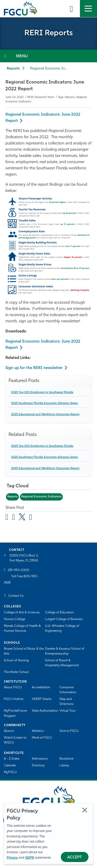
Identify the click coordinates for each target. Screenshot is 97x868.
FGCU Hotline (14, 699)
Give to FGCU (69, 731)
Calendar (10, 766)
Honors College (14, 619)
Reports (13, 69)
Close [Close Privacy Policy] (85, 810)
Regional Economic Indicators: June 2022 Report (43, 118)
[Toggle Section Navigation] (48, 56)
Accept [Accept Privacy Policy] (75, 857)
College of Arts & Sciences (22, 613)
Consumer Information (68, 690)
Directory (38, 766)
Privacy (12, 858)
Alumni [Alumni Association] (9, 731)
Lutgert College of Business (64, 619)
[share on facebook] (14, 518)
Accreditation (41, 688)
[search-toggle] (71, 9)
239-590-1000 (18, 570)
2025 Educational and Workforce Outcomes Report (45, 415)
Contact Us (16, 596)
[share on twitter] (22, 517)
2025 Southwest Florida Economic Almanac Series (44, 403)
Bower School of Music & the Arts (24, 651)
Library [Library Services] (64, 766)
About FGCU (13, 688)
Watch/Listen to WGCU (15, 740)
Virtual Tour (68, 711)
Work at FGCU (42, 738)
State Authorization (45, 711)
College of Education (59, 613)
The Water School (16, 672)
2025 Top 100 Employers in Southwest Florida (42, 393)
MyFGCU (10, 772)
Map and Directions (66, 702)
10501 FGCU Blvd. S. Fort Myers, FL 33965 (24, 558)
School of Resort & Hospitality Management (62, 663)
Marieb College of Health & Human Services (22, 629)
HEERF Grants (42, 699)
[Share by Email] (7, 518)
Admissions (40, 759)
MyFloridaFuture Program (15, 713)
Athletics (38, 731)
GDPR (29, 858)
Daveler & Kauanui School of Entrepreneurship (65, 651)
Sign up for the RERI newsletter (34, 368)
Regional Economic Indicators (41, 497)
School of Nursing (16, 661)
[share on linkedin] (31, 518)
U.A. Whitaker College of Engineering (62, 629)
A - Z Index (12, 759)
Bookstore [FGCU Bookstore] (66, 759)
